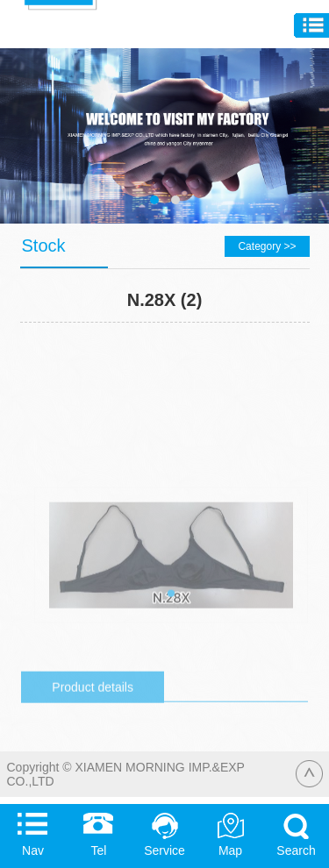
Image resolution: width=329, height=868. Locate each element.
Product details (93, 722)
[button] (171, 628)
